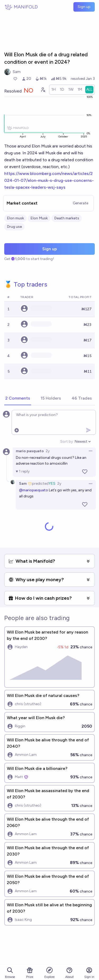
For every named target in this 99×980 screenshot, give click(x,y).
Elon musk (15, 218)
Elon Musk (39, 218)
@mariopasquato (34, 490)
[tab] (18, 399)
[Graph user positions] (43, 90)
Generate (81, 203)
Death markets (67, 218)
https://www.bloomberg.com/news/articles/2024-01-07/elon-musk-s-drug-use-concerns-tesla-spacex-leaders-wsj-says (49, 180)
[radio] (54, 90)
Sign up (84, 7)
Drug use (14, 227)
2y (48, 451)
